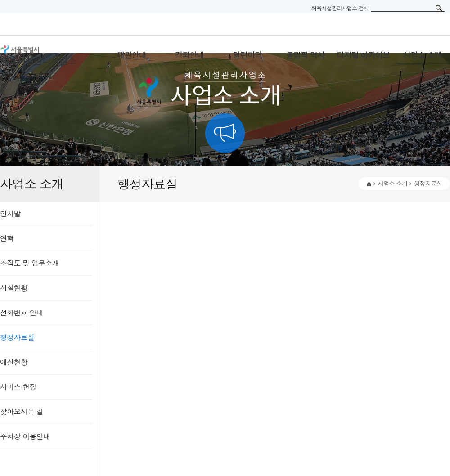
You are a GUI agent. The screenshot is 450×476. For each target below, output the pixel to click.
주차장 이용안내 (25, 436)
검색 (439, 8)
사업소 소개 (393, 183)
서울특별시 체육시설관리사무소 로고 (49, 55)
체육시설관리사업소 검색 (340, 8)
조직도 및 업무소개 (29, 263)
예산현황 (14, 362)
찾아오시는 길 (22, 411)
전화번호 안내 (22, 312)
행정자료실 (17, 337)
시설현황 (14, 288)
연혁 (7, 238)
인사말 (10, 213)
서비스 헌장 (18, 387)
